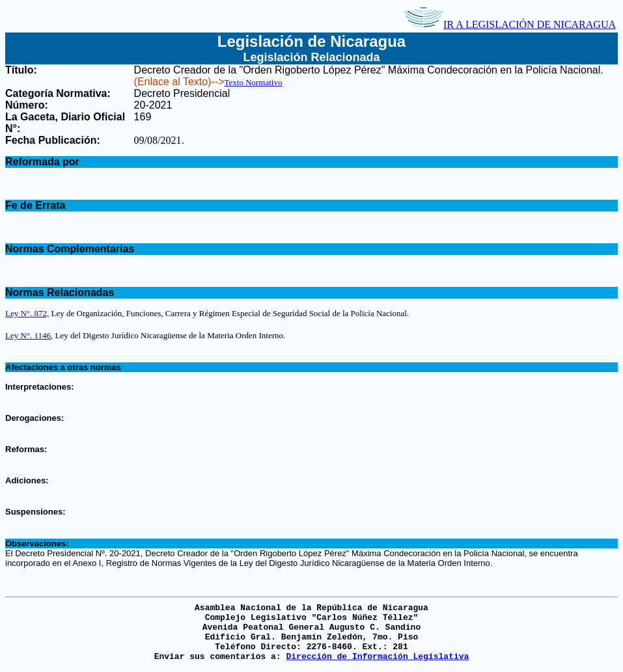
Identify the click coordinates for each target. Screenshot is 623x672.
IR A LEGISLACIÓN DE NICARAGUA (510, 24)
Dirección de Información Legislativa (377, 657)
